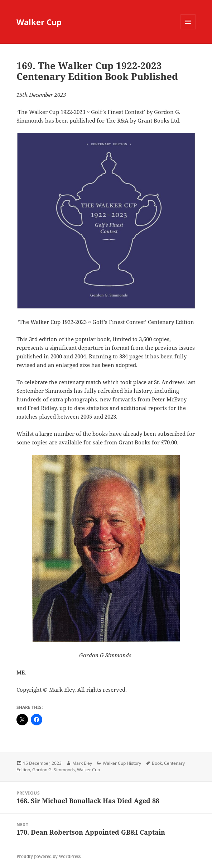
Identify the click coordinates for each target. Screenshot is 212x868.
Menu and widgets (188, 29)
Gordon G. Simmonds (54, 770)
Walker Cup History (122, 763)
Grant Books (134, 442)
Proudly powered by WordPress (49, 856)
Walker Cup (39, 22)
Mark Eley (82, 763)
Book (157, 763)
